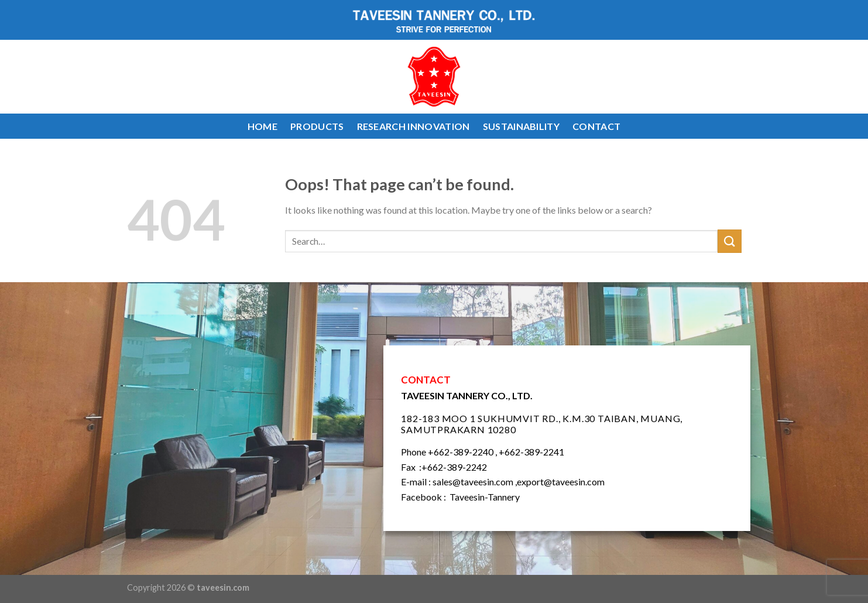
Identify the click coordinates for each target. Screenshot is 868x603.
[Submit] (729, 241)
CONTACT (596, 126)
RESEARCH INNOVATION (414, 126)
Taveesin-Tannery (485, 497)
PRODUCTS (317, 126)
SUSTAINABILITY (521, 126)
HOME (263, 126)
